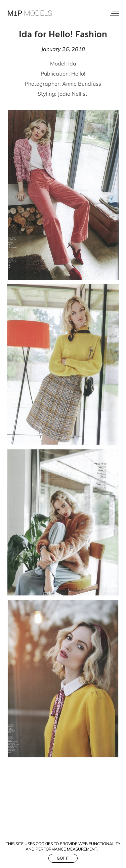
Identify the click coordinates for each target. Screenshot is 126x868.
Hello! (78, 74)
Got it (63, 858)
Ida (72, 63)
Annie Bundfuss (82, 84)
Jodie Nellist (73, 94)
